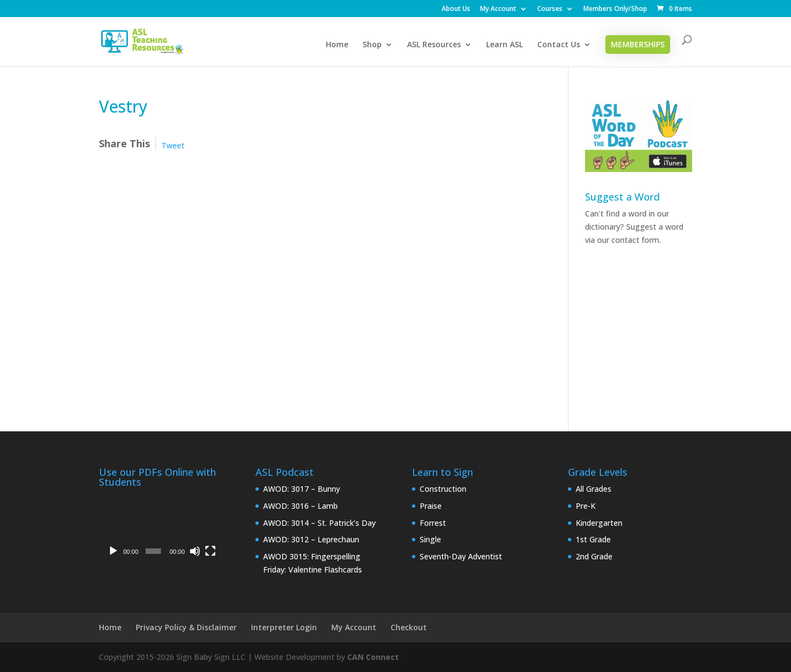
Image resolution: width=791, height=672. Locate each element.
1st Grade (593, 539)
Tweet (173, 145)
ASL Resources (434, 45)
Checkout (409, 627)
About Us (456, 9)
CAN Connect (373, 657)
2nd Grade (594, 556)
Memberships (638, 44)
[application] (161, 527)
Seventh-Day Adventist (461, 556)
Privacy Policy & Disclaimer (186, 627)
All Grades (594, 489)
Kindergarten (599, 523)
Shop (372, 45)
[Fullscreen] (210, 551)
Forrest (433, 523)
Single (430, 539)
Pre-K (586, 506)
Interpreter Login (284, 627)
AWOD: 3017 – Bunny (302, 489)
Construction (443, 489)
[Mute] (195, 551)
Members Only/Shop (615, 9)
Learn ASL (505, 45)
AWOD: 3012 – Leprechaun (311, 539)
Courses (550, 9)
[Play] (113, 551)
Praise (431, 506)
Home (337, 45)
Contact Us (559, 45)
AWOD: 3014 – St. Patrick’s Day (319, 523)
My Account (498, 9)
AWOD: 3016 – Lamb (300, 506)
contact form (635, 240)
